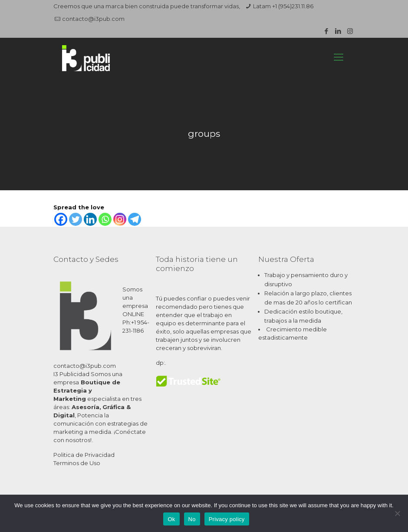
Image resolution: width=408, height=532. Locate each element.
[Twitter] (76, 219)
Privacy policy (227, 519)
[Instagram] (120, 219)
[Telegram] (135, 219)
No (192, 519)
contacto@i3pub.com (93, 19)
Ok (171, 519)
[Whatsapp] (105, 219)
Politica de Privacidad (84, 455)
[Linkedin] (90, 219)
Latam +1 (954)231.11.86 (283, 6)
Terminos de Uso (77, 463)
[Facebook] (61, 219)
